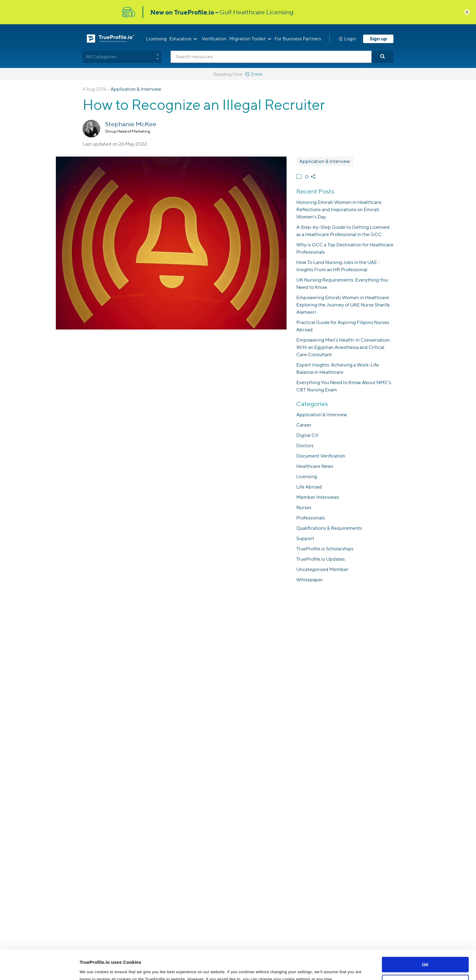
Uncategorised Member (322, 569)
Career (304, 425)
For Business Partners (298, 39)
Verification (214, 39)
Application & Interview (136, 89)
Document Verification (321, 456)
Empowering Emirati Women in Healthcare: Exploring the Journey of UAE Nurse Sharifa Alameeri (343, 305)
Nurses (304, 507)
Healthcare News (315, 466)
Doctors (305, 446)
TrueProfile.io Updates (321, 559)
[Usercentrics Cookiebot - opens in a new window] (39, 968)
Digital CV (307, 435)
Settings (89, 968)
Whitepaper (310, 580)
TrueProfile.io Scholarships (325, 549)
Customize (426, 955)
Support (305, 538)
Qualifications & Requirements (329, 528)
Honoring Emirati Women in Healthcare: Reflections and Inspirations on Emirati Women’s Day (339, 210)
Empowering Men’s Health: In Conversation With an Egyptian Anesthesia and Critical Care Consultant (343, 347)
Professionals (311, 518)
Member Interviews (318, 497)
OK (425, 937)
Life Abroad (309, 487)
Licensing (156, 39)
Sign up (378, 39)
